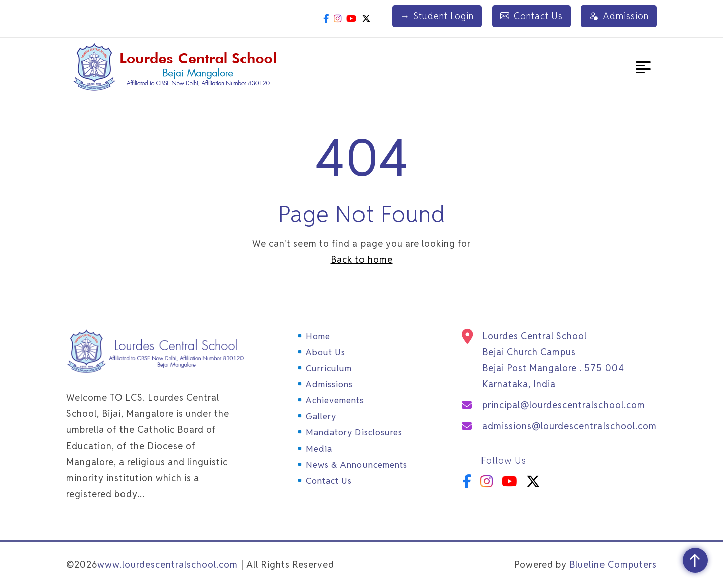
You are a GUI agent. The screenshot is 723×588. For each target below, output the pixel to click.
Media (319, 449)
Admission (619, 16)
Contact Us (531, 16)
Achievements (335, 400)
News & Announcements (356, 465)
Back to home (362, 260)
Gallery (321, 416)
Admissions (329, 384)
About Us (326, 352)
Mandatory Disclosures (354, 432)
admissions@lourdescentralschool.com (569, 426)
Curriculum (329, 368)
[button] (643, 67)
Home (318, 336)
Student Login (437, 16)
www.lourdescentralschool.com (168, 565)
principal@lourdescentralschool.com (564, 405)
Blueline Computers (613, 565)
